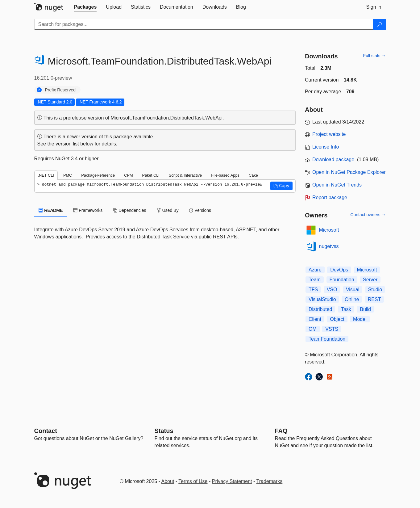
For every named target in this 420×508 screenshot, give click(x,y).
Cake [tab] (253, 175)
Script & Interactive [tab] (185, 175)
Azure (315, 270)
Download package (333, 160)
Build (365, 309)
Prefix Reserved (60, 90)
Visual (353, 290)
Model (360, 319)
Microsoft (329, 230)
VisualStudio (322, 299)
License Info (326, 147)
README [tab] (51, 210)
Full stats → (375, 56)
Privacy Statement (232, 481)
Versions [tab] (200, 210)
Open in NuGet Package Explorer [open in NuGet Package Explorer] (349, 172)
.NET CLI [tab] (46, 175)
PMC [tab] (68, 175)
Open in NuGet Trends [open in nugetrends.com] (337, 185)
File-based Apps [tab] (225, 175)
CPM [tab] (128, 175)
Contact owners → (368, 215)
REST (374, 299)
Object (337, 319)
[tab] (85, 7)
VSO (332, 290)
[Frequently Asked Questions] (281, 431)
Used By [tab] (168, 210)
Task (346, 309)
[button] (281, 186)
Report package (330, 197)
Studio (375, 290)
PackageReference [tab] (98, 175)
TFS (313, 290)
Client (315, 319)
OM (313, 329)
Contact (46, 431)
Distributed (320, 309)
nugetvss (329, 246)
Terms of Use (193, 481)
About (168, 481)
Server (370, 280)
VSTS (332, 329)
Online (352, 299)
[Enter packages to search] (204, 24)
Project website (329, 134)
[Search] (380, 24)
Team (315, 280)
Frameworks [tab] (88, 210)
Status (164, 431)
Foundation (342, 280)
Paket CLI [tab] (151, 175)
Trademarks (270, 481)
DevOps (339, 270)
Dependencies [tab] (129, 210)
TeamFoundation (327, 339)
